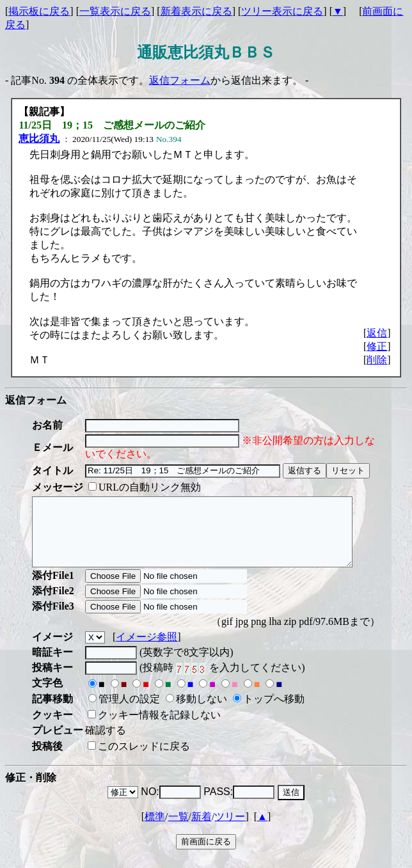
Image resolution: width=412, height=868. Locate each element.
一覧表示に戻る (115, 11)
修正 (377, 346)
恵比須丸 (39, 138)
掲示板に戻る (39, 11)
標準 (155, 830)
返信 (377, 333)
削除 (377, 360)
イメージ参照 (147, 650)
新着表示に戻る (196, 11)
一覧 (178, 830)
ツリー (230, 830)
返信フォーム (180, 80)
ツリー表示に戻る (282, 11)
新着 (202, 830)
